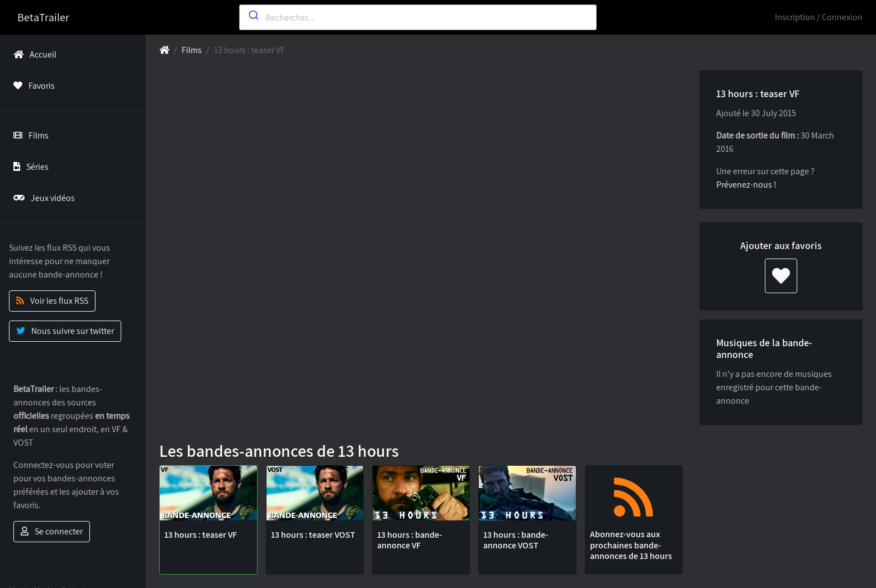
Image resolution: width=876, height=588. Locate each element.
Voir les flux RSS (52, 301)
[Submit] (253, 15)
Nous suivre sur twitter (65, 331)
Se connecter (52, 531)
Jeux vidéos (42, 198)
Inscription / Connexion (819, 17)
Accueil (33, 54)
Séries (29, 167)
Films (29, 135)
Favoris (32, 86)
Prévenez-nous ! (746, 185)
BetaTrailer (43, 17)
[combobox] (418, 17)
